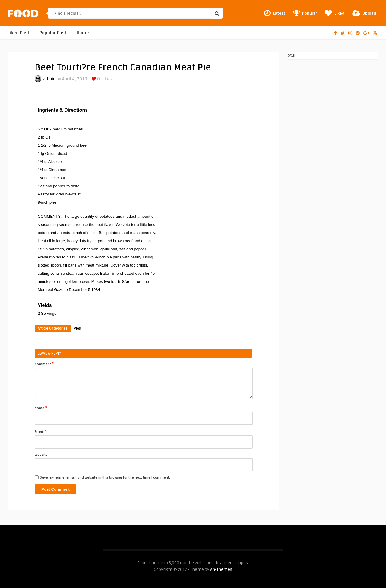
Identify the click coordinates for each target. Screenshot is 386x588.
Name (41, 408)
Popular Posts (54, 33)
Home (83, 33)
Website (41, 455)
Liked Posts (20, 33)
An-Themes (221, 569)
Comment (44, 364)
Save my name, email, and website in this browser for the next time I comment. (105, 478)
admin (49, 79)
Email (41, 431)
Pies (77, 328)
